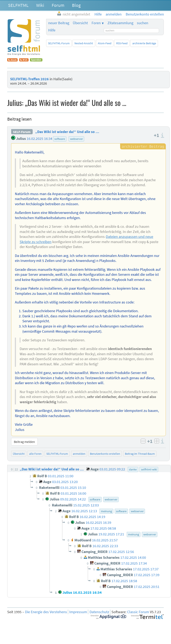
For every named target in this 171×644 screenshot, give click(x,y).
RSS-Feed (122, 43)
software (60, 139)
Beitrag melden (24, 442)
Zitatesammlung (120, 23)
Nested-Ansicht (84, 43)
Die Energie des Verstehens (46, 612)
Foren (96, 23)
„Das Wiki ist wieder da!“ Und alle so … (67, 132)
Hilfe (52, 30)
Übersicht (80, 23)
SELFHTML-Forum (59, 43)
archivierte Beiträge (144, 43)
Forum (58, 5)
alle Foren (35, 454)
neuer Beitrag (59, 23)
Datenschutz (99, 612)
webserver (77, 139)
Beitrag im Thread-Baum (140, 454)
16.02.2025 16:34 (39, 139)
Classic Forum (138, 612)
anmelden (79, 454)
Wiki (40, 5)
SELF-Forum (22, 132)
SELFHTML (18, 5)
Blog (76, 5)
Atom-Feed (105, 43)
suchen (143, 23)
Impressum (78, 612)
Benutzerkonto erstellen (105, 454)
